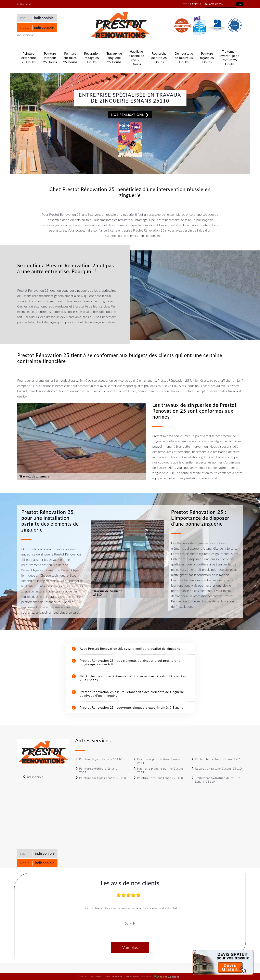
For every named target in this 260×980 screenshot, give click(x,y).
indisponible (44, 18)
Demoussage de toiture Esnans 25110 (157, 761)
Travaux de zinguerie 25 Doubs (114, 58)
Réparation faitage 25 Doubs (92, 58)
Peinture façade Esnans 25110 (99, 759)
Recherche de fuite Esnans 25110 (217, 759)
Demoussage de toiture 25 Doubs (184, 58)
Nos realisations (130, 115)
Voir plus (130, 947)
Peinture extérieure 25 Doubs (29, 58)
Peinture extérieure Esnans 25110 (96, 770)
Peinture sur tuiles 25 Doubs (70, 58)
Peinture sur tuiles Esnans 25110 (101, 778)
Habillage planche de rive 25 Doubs (136, 58)
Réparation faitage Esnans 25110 (216, 768)
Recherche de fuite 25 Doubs (159, 58)
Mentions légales (139, 976)
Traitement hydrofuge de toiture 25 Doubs (230, 58)
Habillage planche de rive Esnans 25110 (158, 770)
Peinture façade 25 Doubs (207, 58)
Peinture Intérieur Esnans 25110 (158, 778)
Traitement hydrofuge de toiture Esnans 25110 (216, 780)
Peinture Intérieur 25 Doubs (50, 58)
